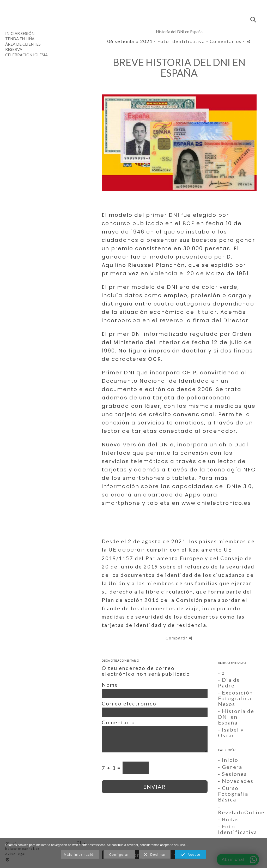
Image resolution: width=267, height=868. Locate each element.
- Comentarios (225, 41)
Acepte (191, 855)
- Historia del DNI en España (237, 717)
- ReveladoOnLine (241, 809)
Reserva (14, 49)
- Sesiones (232, 774)
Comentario (118, 722)
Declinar (155, 855)
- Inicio (228, 760)
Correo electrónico (129, 703)
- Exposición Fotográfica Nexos (235, 698)
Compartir (179, 638)
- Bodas (229, 819)
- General (231, 767)
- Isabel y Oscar (231, 732)
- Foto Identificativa (238, 829)
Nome (110, 685)
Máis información (80, 855)
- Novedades (236, 781)
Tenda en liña (20, 39)
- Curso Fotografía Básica (233, 794)
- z (222, 673)
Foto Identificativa (181, 41)
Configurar (119, 855)
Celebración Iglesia (26, 55)
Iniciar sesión (20, 33)
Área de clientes (23, 44)
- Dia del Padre (230, 683)
